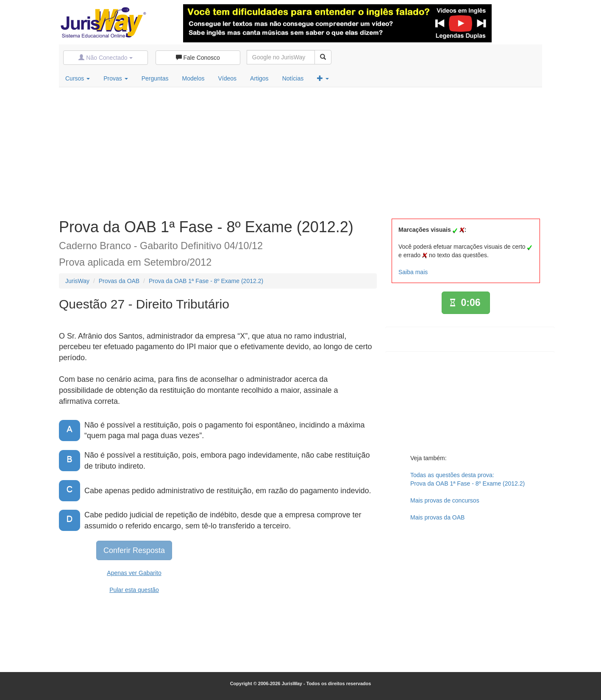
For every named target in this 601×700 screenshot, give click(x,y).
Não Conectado (105, 58)
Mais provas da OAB (437, 517)
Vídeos (227, 78)
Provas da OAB (119, 281)
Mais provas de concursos (445, 500)
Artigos (259, 78)
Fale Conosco (198, 58)
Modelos (193, 78)
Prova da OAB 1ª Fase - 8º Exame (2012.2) (206, 281)
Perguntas (155, 78)
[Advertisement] (300, 151)
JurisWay (77, 281)
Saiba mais (413, 272)
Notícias (293, 78)
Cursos (78, 78)
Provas (115, 78)
